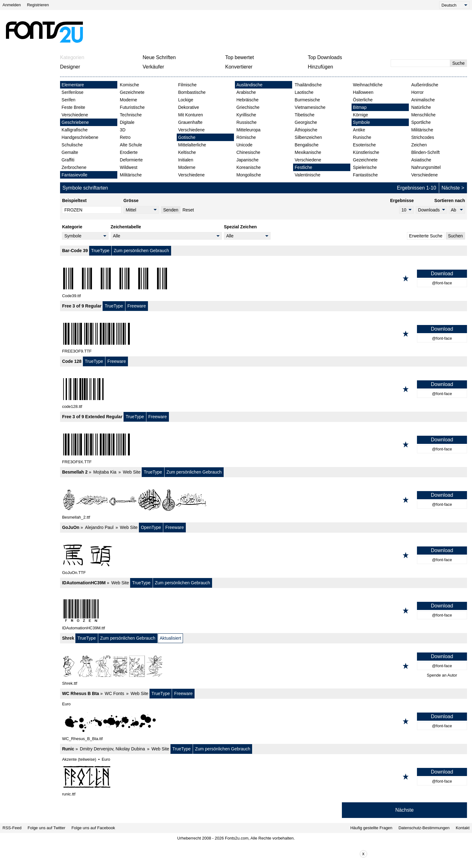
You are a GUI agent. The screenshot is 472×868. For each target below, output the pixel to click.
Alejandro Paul (99, 527)
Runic (68, 749)
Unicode (244, 145)
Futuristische (132, 107)
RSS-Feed (12, 828)
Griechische (248, 107)
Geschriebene (75, 122)
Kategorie (72, 227)
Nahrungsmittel (426, 167)
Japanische (248, 160)
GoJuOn (71, 527)
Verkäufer (153, 67)
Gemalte (70, 152)
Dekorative (188, 107)
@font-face (442, 283)
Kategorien (72, 57)
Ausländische (249, 85)
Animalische (423, 100)
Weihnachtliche (368, 85)
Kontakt (463, 828)
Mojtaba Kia (105, 472)
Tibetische (305, 115)
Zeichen (419, 145)
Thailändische (308, 85)
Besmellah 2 (75, 472)
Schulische (72, 145)
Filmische (187, 85)
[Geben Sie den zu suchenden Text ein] (420, 63)
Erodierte (129, 152)
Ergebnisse (402, 201)
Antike (359, 130)
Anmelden (12, 5)
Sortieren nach (450, 201)
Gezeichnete (132, 92)
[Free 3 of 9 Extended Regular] (264, 444)
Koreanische (249, 167)
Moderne (128, 100)
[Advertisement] (239, 32)
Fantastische (365, 175)
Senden (171, 210)
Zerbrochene (74, 167)
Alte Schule (131, 145)
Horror (418, 92)
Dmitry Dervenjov (96, 749)
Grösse (131, 201)
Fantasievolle (75, 175)
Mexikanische (308, 152)
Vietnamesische (310, 107)
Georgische (306, 122)
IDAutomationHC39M (84, 583)
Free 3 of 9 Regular (82, 306)
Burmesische (307, 100)
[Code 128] (264, 389)
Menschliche (424, 115)
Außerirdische (425, 85)
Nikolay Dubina (130, 749)
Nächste (451, 188)
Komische (129, 85)
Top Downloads (325, 57)
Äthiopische (306, 130)
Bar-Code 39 (75, 251)
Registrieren (38, 5)
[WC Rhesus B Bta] (264, 721)
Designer (70, 67)
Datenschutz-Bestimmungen (424, 828)
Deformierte (131, 160)
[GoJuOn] (264, 555)
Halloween (363, 92)
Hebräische (248, 100)
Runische (362, 137)
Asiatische (421, 160)
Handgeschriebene (80, 137)
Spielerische (365, 167)
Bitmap (360, 107)
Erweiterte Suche (426, 236)
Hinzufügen (320, 67)
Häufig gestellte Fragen (371, 828)
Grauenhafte (190, 122)
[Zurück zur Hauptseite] (44, 32)
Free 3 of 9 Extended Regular (92, 417)
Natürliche (421, 107)
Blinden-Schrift (426, 152)
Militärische (131, 175)
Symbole (361, 122)
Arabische (246, 92)
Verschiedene (75, 115)
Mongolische (249, 175)
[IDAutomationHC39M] (264, 611)
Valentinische (307, 175)
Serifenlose (73, 92)
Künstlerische (366, 152)
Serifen (69, 100)
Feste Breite (73, 107)
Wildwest (129, 167)
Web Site (132, 472)
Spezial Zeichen (240, 227)
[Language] (454, 5)
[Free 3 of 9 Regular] (264, 334)
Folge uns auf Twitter (46, 828)
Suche (459, 63)
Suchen (455, 236)
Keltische (187, 152)
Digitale (127, 122)
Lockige (185, 100)
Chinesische (248, 152)
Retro (125, 137)
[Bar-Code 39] (264, 278)
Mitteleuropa (249, 130)
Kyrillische (246, 115)
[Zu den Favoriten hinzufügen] (406, 278)
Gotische (187, 137)
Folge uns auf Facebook (93, 828)
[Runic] (264, 777)
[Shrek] (264, 666)
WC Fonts (114, 693)
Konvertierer (239, 67)
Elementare (73, 85)
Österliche (363, 100)
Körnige (360, 115)
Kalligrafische (75, 130)
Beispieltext (74, 201)
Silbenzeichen (308, 137)
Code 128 (72, 361)
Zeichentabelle (126, 227)
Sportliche (421, 122)
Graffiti (68, 160)
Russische (247, 122)
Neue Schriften (159, 57)
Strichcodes (423, 137)
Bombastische (192, 92)
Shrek (68, 638)
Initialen (185, 160)
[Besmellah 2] (264, 500)
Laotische (304, 92)
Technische (131, 115)
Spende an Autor (442, 675)
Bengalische (307, 145)
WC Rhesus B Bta (80, 693)
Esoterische (364, 145)
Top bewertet (240, 57)
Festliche (303, 167)
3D (123, 130)
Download (442, 274)
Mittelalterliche (192, 145)
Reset (188, 210)
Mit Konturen (190, 115)
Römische (246, 137)
